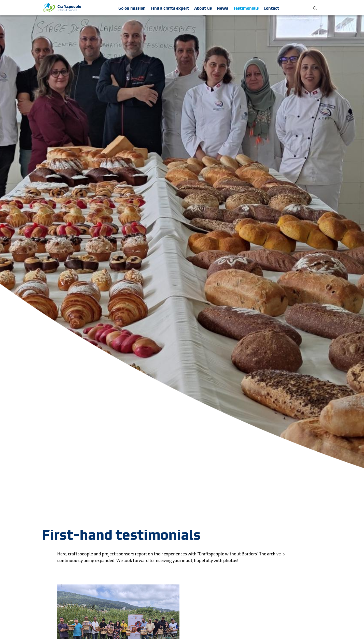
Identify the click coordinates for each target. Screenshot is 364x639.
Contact (271, 8)
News (222, 8)
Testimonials (246, 8)
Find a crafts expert (170, 8)
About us (203, 8)
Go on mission (132, 8)
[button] (315, 8)
